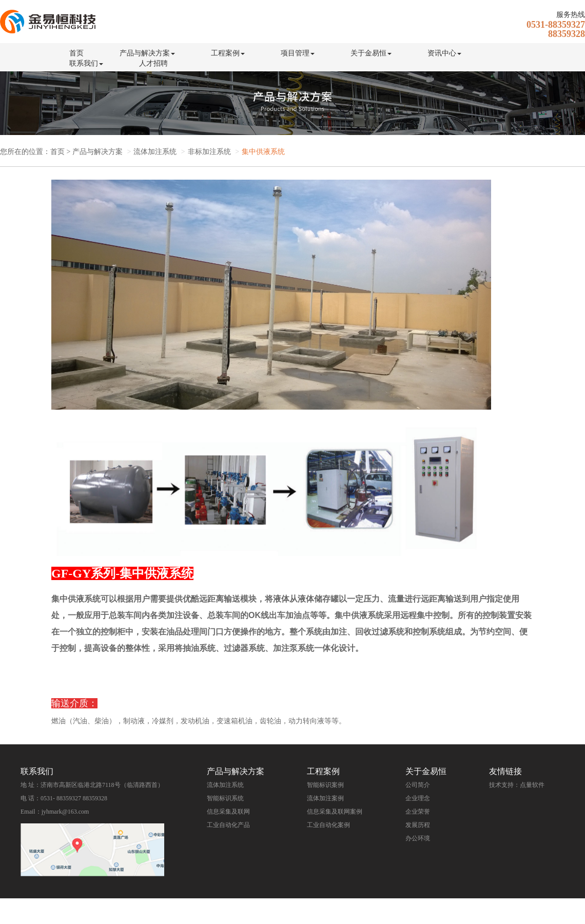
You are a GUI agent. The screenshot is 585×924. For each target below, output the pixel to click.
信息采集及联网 (228, 812)
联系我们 (86, 63)
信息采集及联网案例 (335, 812)
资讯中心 (444, 53)
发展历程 (418, 825)
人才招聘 (153, 63)
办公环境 (418, 838)
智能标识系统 (225, 798)
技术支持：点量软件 (517, 785)
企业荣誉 (418, 812)
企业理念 (418, 798)
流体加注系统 (225, 785)
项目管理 (298, 53)
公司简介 (418, 785)
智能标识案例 (325, 785)
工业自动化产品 (228, 825)
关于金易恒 (371, 53)
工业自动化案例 (328, 825)
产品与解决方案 (147, 53)
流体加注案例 (325, 798)
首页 (76, 53)
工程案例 (228, 53)
